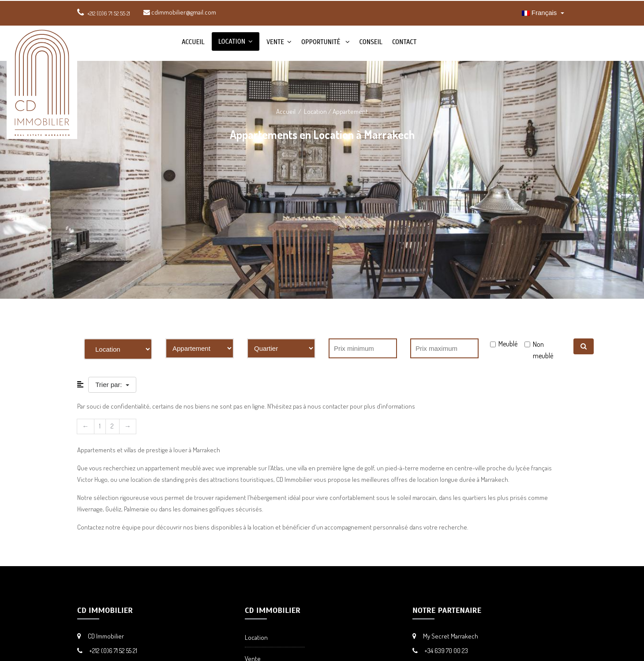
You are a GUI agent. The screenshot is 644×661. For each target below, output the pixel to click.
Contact (404, 42)
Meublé (508, 344)
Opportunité (322, 42)
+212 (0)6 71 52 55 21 (113, 651)
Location (232, 41)
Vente (275, 42)
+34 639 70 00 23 (446, 651)
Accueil (193, 42)
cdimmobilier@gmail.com (180, 12)
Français (540, 13)
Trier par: (109, 385)
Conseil (371, 42)
